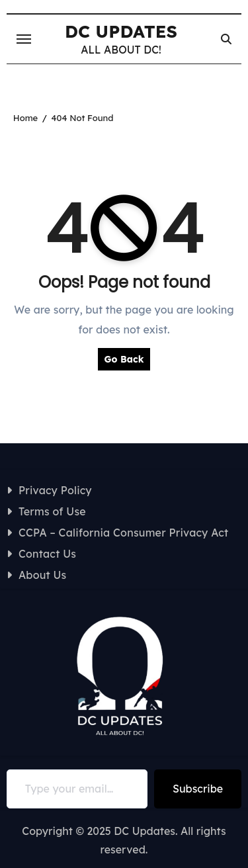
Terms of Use (52, 511)
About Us (43, 575)
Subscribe (198, 789)
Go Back (124, 359)
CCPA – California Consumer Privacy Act (124, 533)
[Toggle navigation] (24, 39)
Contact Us (47, 554)
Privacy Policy (55, 490)
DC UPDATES (121, 31)
